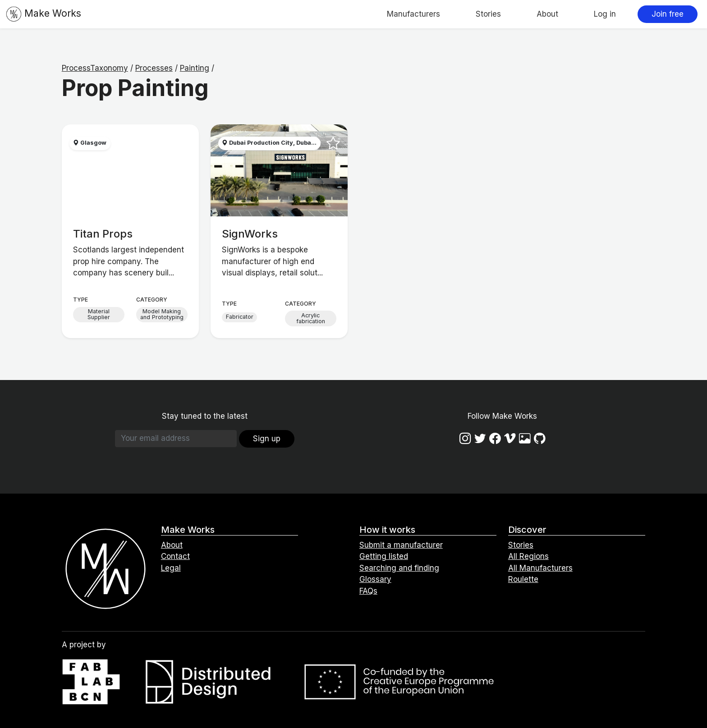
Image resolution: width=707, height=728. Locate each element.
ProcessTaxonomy (95, 68)
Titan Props (103, 234)
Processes (154, 68)
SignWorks (250, 234)
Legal (171, 568)
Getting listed (384, 556)
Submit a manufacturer (401, 545)
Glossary (375, 579)
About (547, 14)
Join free (668, 14)
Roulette (523, 579)
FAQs (368, 591)
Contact (175, 556)
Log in (605, 14)
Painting (195, 68)
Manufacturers (413, 14)
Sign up (267, 439)
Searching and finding (399, 568)
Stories (488, 14)
